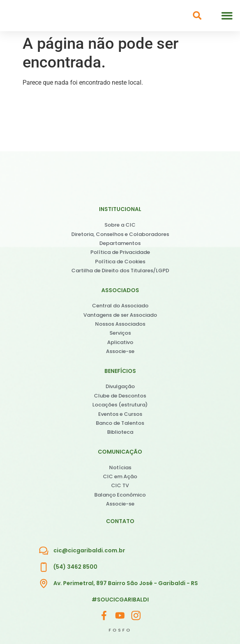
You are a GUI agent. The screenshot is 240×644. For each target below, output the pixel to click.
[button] (227, 16)
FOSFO (120, 630)
